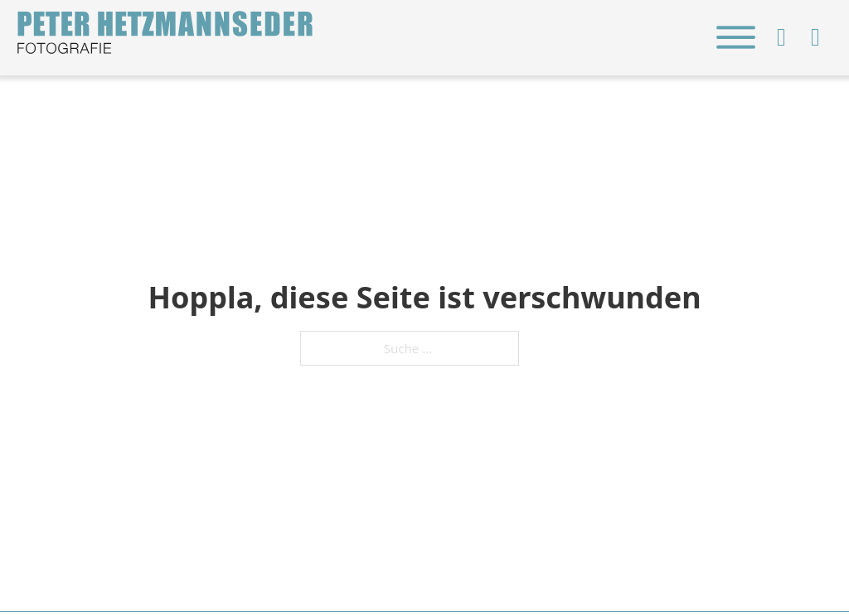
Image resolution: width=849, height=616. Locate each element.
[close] (735, 37)
